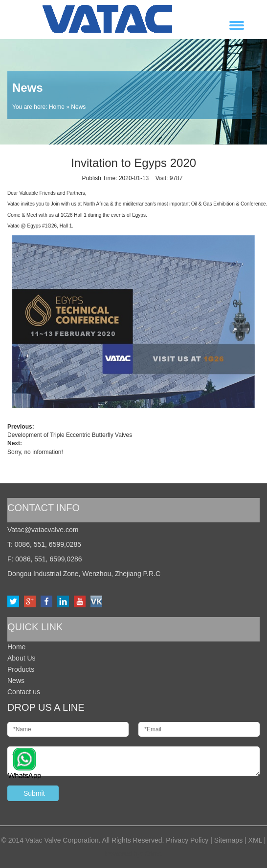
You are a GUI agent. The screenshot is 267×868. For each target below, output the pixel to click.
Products (21, 669)
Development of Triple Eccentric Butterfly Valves (70, 435)
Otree (153, 854)
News (16, 681)
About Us (22, 658)
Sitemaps (228, 840)
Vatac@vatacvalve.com (43, 530)
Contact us (24, 692)
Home (57, 107)
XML (255, 840)
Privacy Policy (187, 840)
